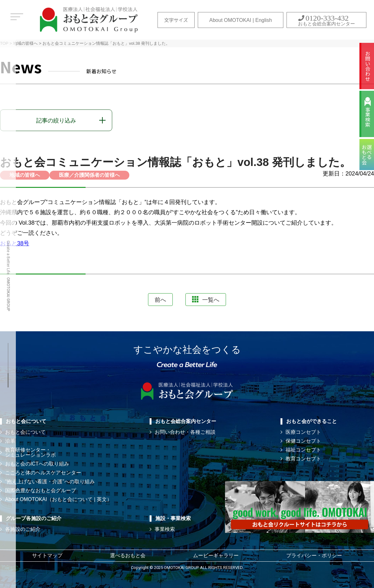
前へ (160, 300)
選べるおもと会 (128, 555)
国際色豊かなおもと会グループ (41, 490)
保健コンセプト (303, 441)
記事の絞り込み (56, 121)
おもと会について (25, 432)
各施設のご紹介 (23, 529)
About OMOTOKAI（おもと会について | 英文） (58, 499)
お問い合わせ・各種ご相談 (185, 432)
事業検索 (368, 117)
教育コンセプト (303, 459)
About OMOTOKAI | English (241, 20)
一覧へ (206, 300)
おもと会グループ (89, 20)
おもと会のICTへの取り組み (37, 464)
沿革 (10, 441)
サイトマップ (47, 555)
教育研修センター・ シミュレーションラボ (30, 452)
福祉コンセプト (303, 450)
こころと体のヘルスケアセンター (43, 473)
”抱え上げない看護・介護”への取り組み (50, 482)
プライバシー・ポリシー (314, 555)
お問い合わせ (368, 66)
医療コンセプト (303, 432)
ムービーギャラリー (216, 555)
